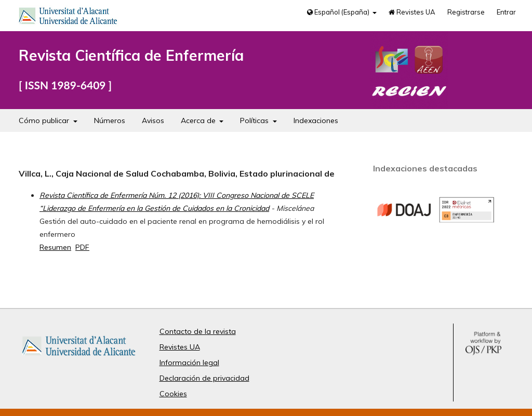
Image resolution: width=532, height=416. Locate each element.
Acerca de (199, 120)
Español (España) (339, 12)
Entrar (506, 12)
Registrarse (466, 12)
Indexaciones (316, 120)
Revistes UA (412, 12)
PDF (82, 247)
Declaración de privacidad (204, 378)
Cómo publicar (45, 120)
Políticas (255, 120)
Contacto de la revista (198, 331)
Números (110, 120)
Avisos (153, 120)
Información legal (189, 363)
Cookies (173, 394)
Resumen (55, 247)
